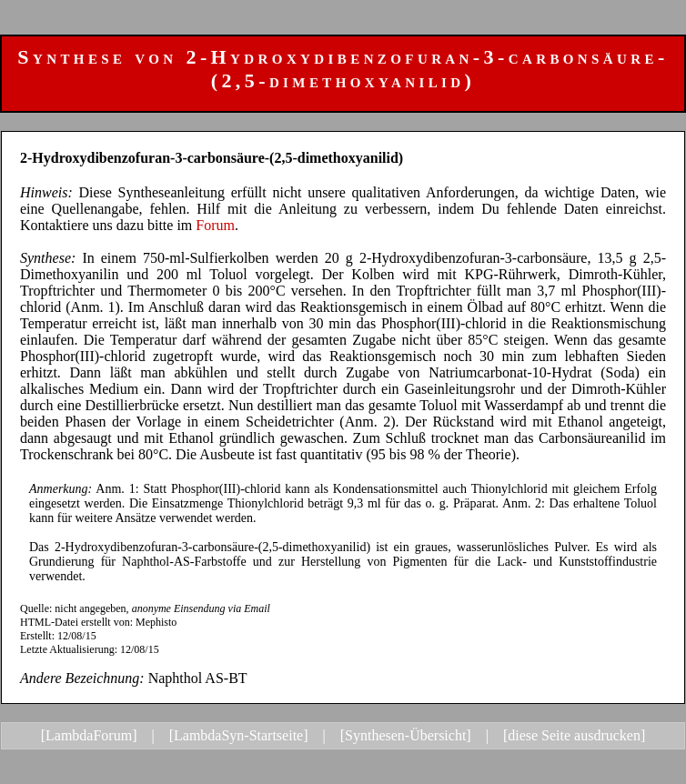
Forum (215, 225)
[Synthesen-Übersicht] (406, 735)
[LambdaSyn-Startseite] (239, 735)
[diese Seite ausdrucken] (574, 735)
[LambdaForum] (89, 735)
